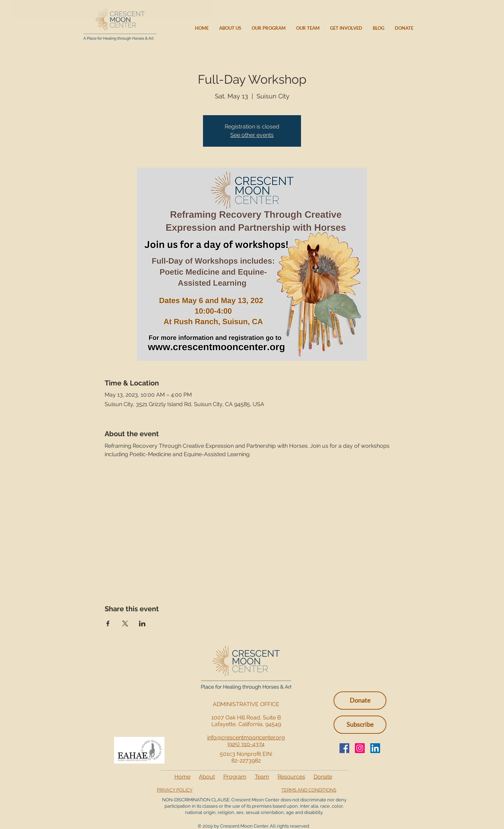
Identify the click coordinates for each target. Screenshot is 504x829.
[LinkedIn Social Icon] (375, 748)
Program (235, 777)
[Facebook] (344, 748)
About (207, 777)
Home (182, 777)
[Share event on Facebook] (108, 624)
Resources (291, 777)
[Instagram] (360, 748)
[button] (360, 725)
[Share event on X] (125, 624)
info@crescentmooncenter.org (246, 737)
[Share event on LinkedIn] (142, 624)
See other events (252, 135)
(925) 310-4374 (246, 744)
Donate (323, 777)
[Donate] (360, 701)
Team (262, 777)
